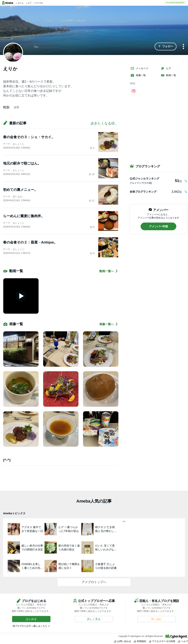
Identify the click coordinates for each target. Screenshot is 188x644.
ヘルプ (183, 641)
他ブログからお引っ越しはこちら (30, 626)
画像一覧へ (109, 324)
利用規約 (140, 641)
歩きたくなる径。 (104, 123)
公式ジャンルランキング (144, 179)
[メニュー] (183, 47)
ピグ (166, 68)
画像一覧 (138, 75)
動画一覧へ (109, 271)
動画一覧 (168, 75)
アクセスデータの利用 (162, 641)
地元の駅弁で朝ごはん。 (22, 163)
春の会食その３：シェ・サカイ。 (29, 137)
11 (92, 201)
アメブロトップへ (94, 582)
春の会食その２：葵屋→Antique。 (30, 242)
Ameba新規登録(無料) (175, 2)
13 (92, 174)
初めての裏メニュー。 (20, 190)
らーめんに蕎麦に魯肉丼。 (24, 216)
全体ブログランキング (143, 192)
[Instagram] (134, 91)
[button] (166, 47)
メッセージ (139, 68)
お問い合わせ (123, 641)
